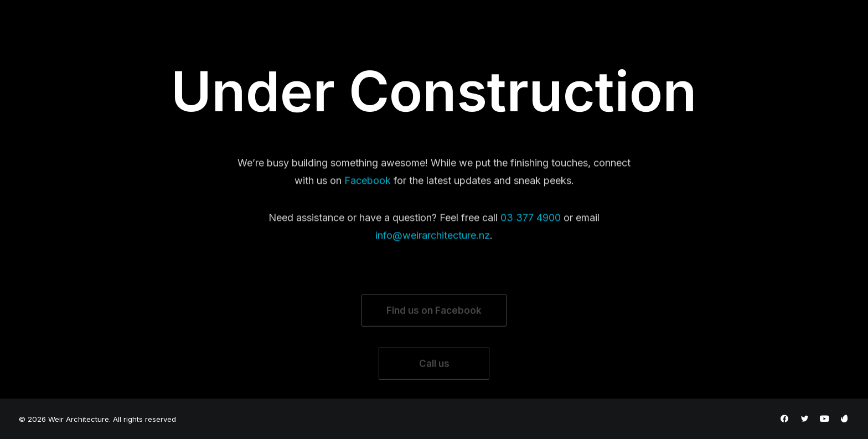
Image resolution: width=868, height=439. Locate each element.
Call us (434, 379)
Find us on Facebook (434, 326)
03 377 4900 (531, 229)
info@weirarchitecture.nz (433, 246)
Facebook (368, 191)
